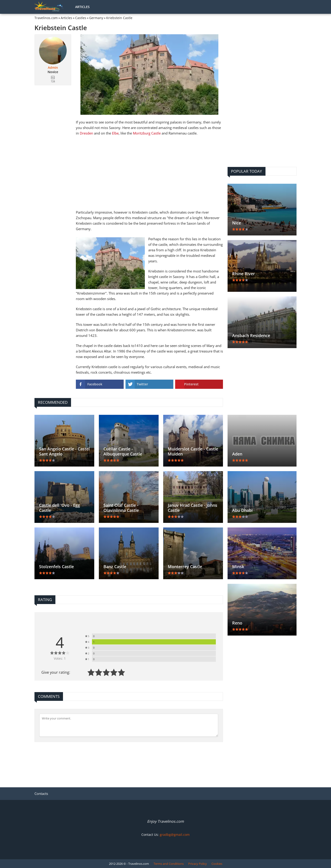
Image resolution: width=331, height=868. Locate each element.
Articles (82, 7)
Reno (237, 623)
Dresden (86, 133)
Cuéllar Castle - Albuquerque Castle (123, 451)
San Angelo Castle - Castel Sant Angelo (64, 451)
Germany (96, 18)
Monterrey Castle (185, 567)
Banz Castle (115, 567)
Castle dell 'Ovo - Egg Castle (60, 508)
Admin (53, 68)
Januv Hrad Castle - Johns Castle (193, 508)
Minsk (238, 567)
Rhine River (244, 274)
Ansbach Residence (251, 335)
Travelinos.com (46, 18)
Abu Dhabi (242, 510)
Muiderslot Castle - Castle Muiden (193, 451)
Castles (81, 18)
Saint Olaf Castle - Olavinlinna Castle (121, 508)
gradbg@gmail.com (175, 835)
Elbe (115, 133)
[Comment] (129, 725)
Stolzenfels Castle (56, 567)
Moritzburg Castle (147, 133)
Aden (237, 454)
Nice (237, 223)
